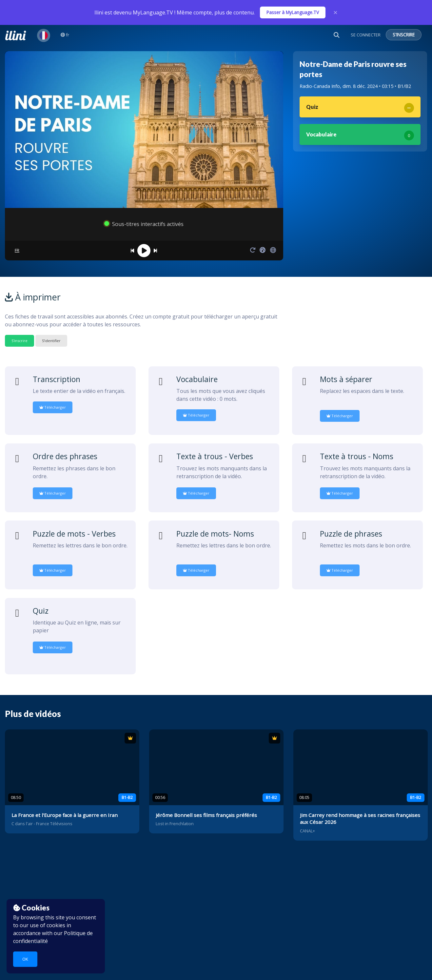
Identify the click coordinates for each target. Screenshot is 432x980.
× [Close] (335, 12)
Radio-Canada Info (320, 86)
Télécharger (53, 407)
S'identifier (51, 341)
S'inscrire (20, 341)
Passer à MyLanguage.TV (293, 12)
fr (65, 35)
